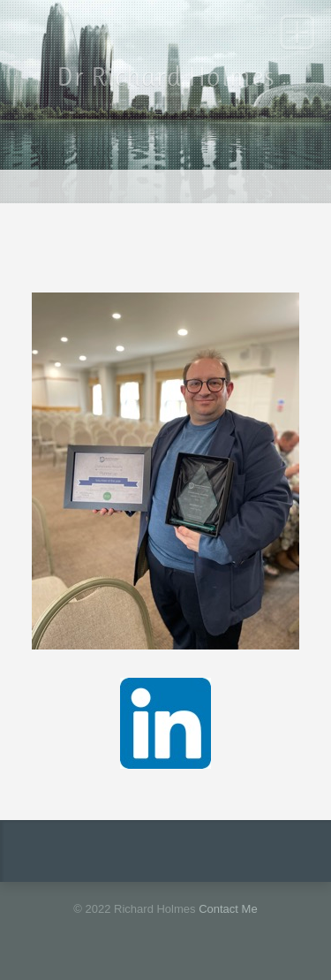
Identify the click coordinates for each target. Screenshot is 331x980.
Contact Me (228, 909)
